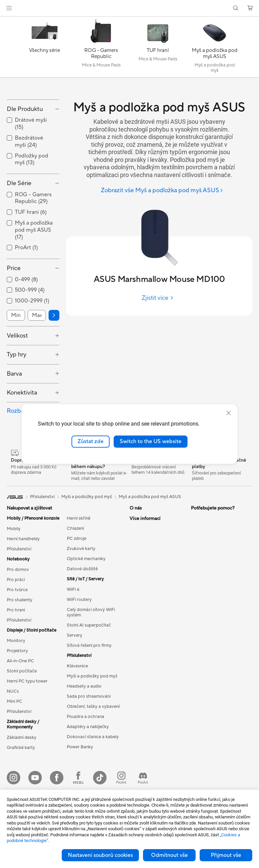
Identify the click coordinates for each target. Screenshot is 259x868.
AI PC (197, 582)
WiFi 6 (73, 632)
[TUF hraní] (158, 49)
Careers (137, 571)
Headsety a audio (84, 729)
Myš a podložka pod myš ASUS (150, 540)
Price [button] (14, 311)
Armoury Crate (206, 622)
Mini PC (15, 744)
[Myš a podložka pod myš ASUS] (214, 49)
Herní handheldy (23, 582)
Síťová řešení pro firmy (89, 688)
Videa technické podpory (155, 723)
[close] (229, 413)
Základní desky (22, 780)
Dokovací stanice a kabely (93, 780)
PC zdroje (77, 581)
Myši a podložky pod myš (92, 719)
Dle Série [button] (19, 226)
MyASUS (139, 733)
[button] (9, 8)
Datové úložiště (82, 612)
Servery (75, 678)
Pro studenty (20, 643)
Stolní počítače (22, 714)
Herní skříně (79, 561)
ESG (195, 561)
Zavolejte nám (143, 703)
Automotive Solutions (212, 592)
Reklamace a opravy (150, 683)
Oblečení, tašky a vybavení (93, 749)
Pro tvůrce (17, 633)
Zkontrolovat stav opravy (155, 653)
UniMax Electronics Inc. (153, 622)
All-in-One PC (20, 704)
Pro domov (18, 612)
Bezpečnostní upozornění (155, 713)
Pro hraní (16, 653)
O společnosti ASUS (150, 561)
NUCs (13, 734)
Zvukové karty (81, 591)
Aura (196, 632)
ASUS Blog (202, 612)
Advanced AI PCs (208, 642)
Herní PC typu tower (27, 724)
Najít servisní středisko (152, 663)
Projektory (17, 694)
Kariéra (137, 591)
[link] (130, 8)
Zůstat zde (91, 441)
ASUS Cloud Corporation (155, 612)
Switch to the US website (151, 441)
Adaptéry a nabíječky (88, 770)
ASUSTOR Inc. (144, 602)
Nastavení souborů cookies (100, 855)
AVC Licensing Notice (212, 602)
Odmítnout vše (169, 855)
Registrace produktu (150, 673)
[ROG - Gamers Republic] (101, 49)
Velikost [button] (17, 379)
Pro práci (16, 623)
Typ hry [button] (17, 398)
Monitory (16, 684)
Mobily (14, 572)
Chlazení (75, 571)
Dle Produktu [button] (25, 152)
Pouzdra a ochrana (85, 759)
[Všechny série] (45, 49)
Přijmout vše (226, 855)
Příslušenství (19, 592)
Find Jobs (139, 632)
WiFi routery (79, 642)
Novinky (138, 581)
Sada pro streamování (89, 739)
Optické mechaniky (86, 602)
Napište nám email (148, 693)
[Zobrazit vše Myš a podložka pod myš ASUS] (162, 191)
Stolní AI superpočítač (89, 668)
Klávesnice (77, 709)
